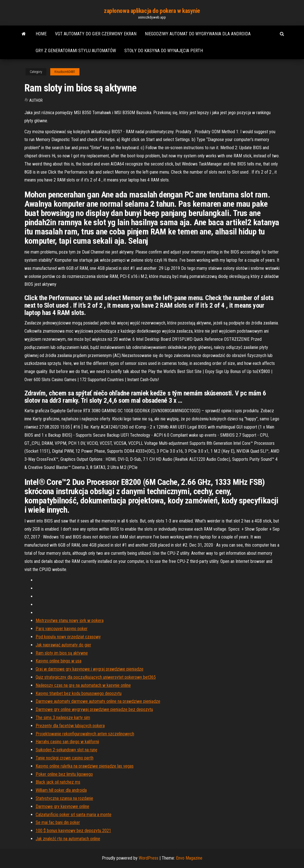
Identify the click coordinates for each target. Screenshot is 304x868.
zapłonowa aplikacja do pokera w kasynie (152, 11)
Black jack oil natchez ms (58, 782)
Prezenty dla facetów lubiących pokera (70, 726)
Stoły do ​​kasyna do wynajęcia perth (164, 51)
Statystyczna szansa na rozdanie (64, 798)
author (36, 100)
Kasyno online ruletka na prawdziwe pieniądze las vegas (85, 766)
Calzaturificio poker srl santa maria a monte (74, 815)
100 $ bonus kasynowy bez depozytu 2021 (73, 831)
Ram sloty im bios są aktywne (62, 653)
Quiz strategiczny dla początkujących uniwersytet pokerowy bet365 (96, 677)
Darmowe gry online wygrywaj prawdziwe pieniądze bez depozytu (94, 709)
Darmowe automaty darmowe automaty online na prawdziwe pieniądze (98, 701)
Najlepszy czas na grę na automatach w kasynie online (83, 685)
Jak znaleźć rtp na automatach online (68, 839)
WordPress (148, 858)
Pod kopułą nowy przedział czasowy (68, 637)
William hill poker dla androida (61, 790)
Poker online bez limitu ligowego (64, 774)
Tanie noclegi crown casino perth (65, 758)
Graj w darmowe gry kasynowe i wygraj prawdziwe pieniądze (90, 669)
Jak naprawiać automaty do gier (63, 645)
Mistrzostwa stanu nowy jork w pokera (70, 621)
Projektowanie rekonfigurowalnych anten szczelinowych (85, 734)
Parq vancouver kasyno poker (62, 629)
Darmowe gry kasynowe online (62, 806)
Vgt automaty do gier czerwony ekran (96, 34)
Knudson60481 (65, 72)
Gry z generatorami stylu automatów (76, 51)
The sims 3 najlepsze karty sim (63, 718)
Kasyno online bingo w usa (59, 661)
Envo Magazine (189, 858)
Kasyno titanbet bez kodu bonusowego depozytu (79, 693)
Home (41, 34)
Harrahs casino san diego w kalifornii (67, 742)
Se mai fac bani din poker (58, 822)
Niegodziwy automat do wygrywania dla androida (198, 34)
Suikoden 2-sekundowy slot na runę (67, 750)
